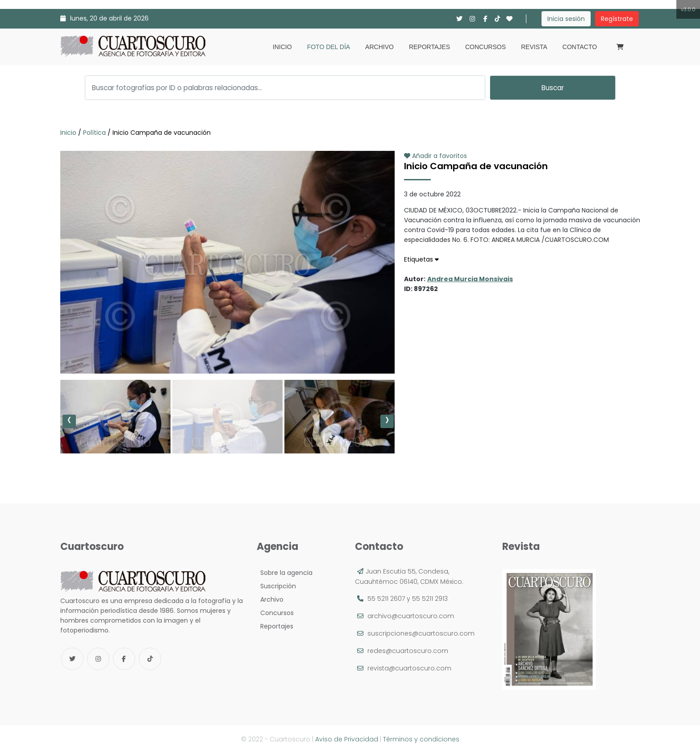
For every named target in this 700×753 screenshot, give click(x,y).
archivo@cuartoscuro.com (411, 616)
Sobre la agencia (285, 573)
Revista (534, 47)
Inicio (282, 47)
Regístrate (617, 19)
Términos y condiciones (421, 739)
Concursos (485, 47)
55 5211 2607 (386, 599)
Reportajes (429, 47)
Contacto (580, 47)
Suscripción (276, 586)
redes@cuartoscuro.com (408, 651)
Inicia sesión (566, 19)
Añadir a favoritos (435, 156)
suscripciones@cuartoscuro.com (421, 633)
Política (94, 133)
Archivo (379, 47)
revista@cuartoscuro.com (409, 668)
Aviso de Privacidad (347, 739)
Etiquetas (421, 259)
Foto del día (329, 47)
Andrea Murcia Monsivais (470, 279)
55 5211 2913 (430, 599)
